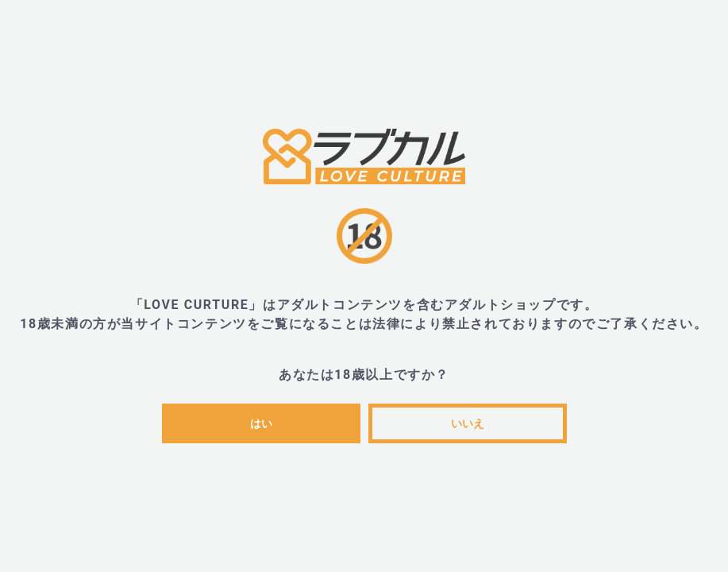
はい (261, 423)
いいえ (468, 423)
